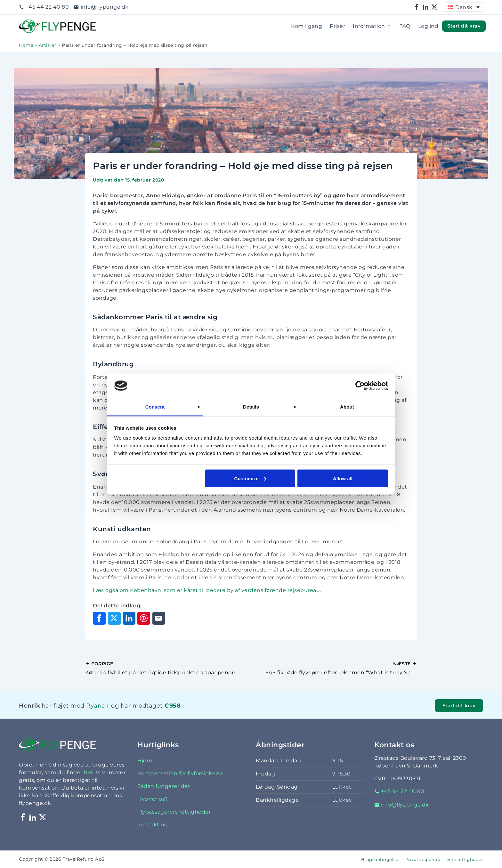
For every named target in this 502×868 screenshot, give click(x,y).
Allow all (343, 478)
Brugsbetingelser (381, 860)
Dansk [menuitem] (464, 7)
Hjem (145, 761)
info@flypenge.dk (101, 7)
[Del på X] (114, 618)
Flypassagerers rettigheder (174, 812)
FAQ (405, 26)
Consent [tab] (155, 407)
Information (372, 26)
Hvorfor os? (153, 799)
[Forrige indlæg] (168, 669)
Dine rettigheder (464, 860)
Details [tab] (251, 407)
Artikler (48, 45)
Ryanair (98, 706)
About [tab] (347, 407)
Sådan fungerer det (164, 786)
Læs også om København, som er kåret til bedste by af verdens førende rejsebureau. (207, 590)
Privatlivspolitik (423, 860)
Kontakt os (152, 825)
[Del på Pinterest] (144, 618)
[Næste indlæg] (334, 669)
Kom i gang (307, 26)
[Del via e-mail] (159, 618)
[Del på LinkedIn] (129, 618)
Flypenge (32, 23)
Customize (250, 478)
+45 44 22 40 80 (44, 7)
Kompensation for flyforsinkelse (180, 773)
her (89, 772)
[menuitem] (464, 7)
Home (26, 45)
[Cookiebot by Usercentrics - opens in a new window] (360, 385)
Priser (337, 26)
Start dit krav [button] (464, 26)
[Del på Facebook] (99, 618)
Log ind (428, 26)
